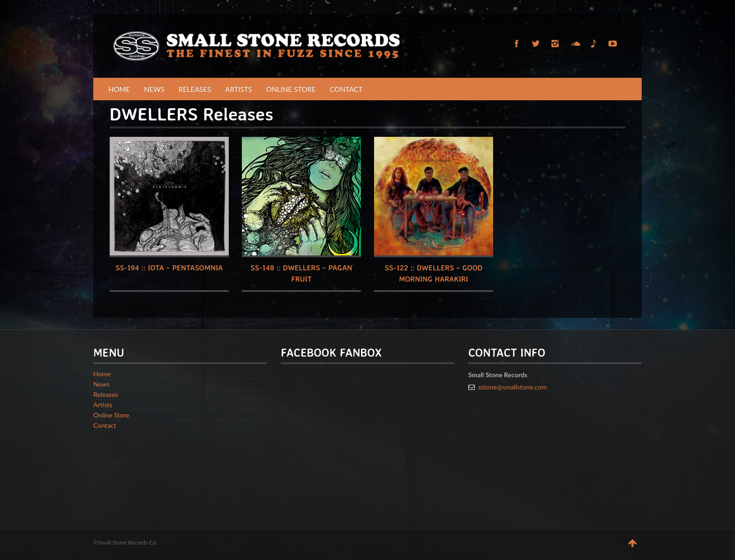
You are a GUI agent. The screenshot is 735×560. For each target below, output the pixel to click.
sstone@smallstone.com (513, 387)
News (154, 89)
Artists (238, 89)
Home (119, 89)
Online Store (291, 89)
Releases (195, 89)
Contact (346, 89)
